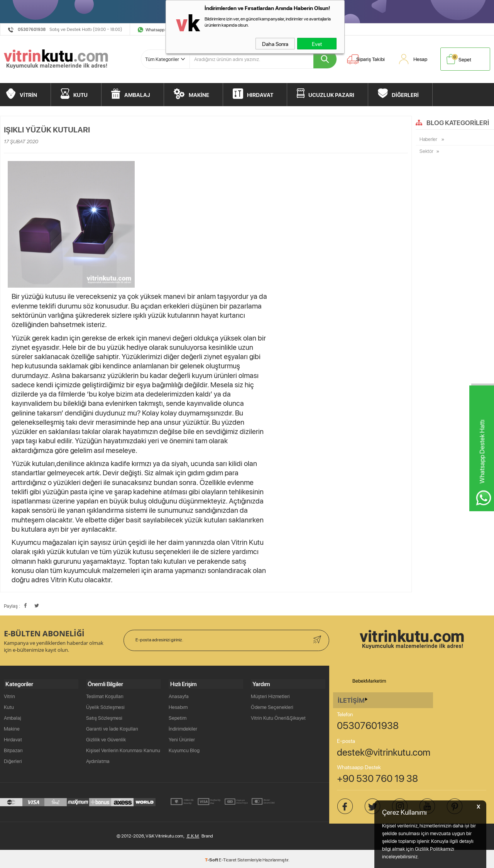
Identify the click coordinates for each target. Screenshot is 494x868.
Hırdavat (13, 738)
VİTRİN (28, 93)
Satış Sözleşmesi (104, 716)
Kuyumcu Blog (184, 749)
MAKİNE (199, 93)
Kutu (9, 705)
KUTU (80, 93)
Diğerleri (13, 759)
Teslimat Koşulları (105, 695)
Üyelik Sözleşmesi (105, 705)
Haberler (429, 139)
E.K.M (193, 834)
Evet (317, 44)
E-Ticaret (228, 858)
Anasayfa (179, 695)
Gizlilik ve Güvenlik (106, 738)
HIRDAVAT (260, 93)
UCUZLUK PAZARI (331, 93)
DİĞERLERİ (405, 93)
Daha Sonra (275, 44)
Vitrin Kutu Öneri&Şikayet (278, 716)
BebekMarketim (369, 681)
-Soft (212, 858)
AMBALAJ (137, 93)
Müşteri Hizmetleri (270, 695)
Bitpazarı (13, 749)
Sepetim (178, 716)
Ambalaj (13, 716)
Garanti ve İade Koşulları (112, 727)
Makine (12, 727)
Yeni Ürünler (182, 738)
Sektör (426, 152)
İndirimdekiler (183, 727)
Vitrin (9, 695)
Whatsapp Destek (162, 30)
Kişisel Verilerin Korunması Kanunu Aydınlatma (123, 754)
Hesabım (178, 705)
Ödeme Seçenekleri (272, 705)
